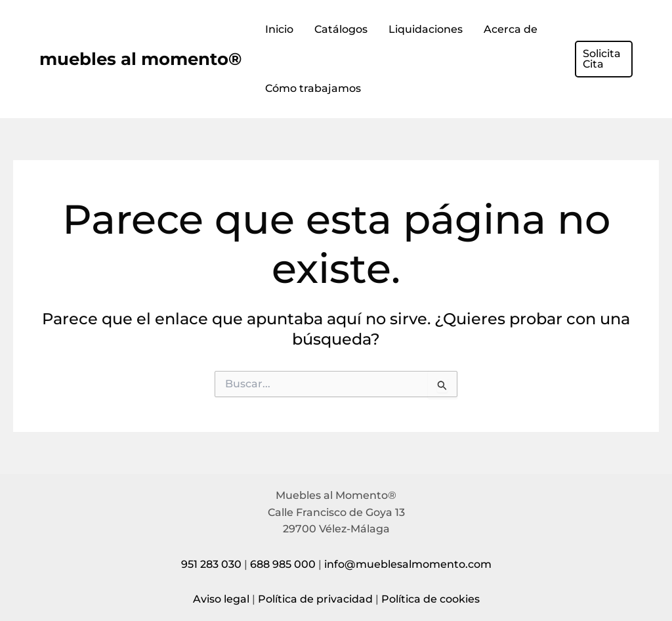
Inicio (279, 29)
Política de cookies (430, 599)
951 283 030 (211, 564)
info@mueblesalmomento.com (408, 564)
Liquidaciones (426, 29)
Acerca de (511, 29)
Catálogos (341, 29)
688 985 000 (283, 564)
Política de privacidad (315, 599)
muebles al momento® (140, 59)
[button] (604, 59)
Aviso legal (221, 599)
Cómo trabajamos (313, 88)
